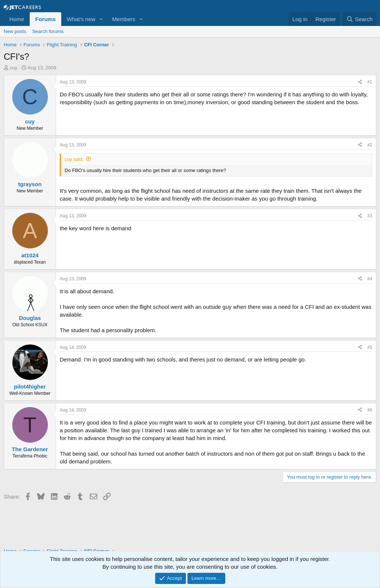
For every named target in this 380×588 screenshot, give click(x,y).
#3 (370, 216)
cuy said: (74, 159)
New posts (15, 31)
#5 (370, 347)
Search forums (48, 31)
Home (17, 19)
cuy (14, 68)
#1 (370, 82)
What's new (81, 19)
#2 (370, 145)
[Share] (360, 82)
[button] (101, 19)
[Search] (359, 19)
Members (124, 19)
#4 (370, 279)
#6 (370, 410)
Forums (45, 19)
